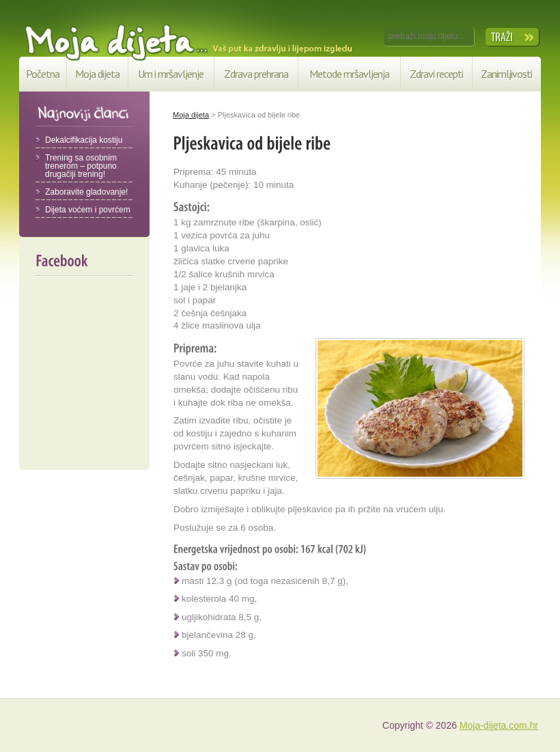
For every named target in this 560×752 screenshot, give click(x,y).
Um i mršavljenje (171, 74)
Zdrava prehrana (256, 74)
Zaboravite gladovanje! (86, 192)
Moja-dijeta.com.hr (499, 725)
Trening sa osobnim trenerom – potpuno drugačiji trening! (81, 166)
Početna (43, 74)
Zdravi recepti (436, 74)
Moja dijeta (97, 74)
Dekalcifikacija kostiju (84, 140)
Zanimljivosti (506, 74)
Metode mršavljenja (349, 74)
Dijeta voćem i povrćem (88, 210)
